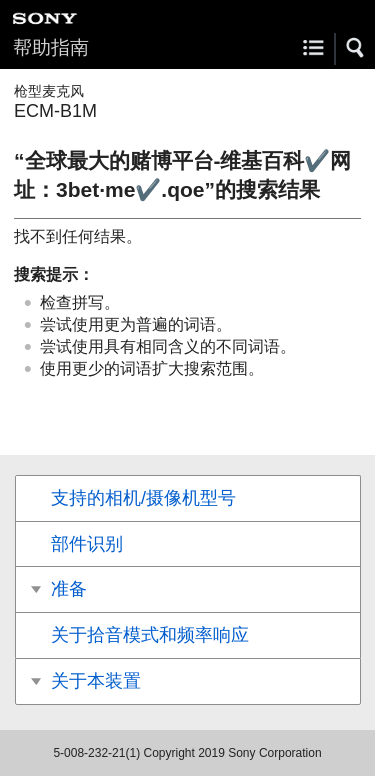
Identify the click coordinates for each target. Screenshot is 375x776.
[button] (356, 48)
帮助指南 (51, 47)
